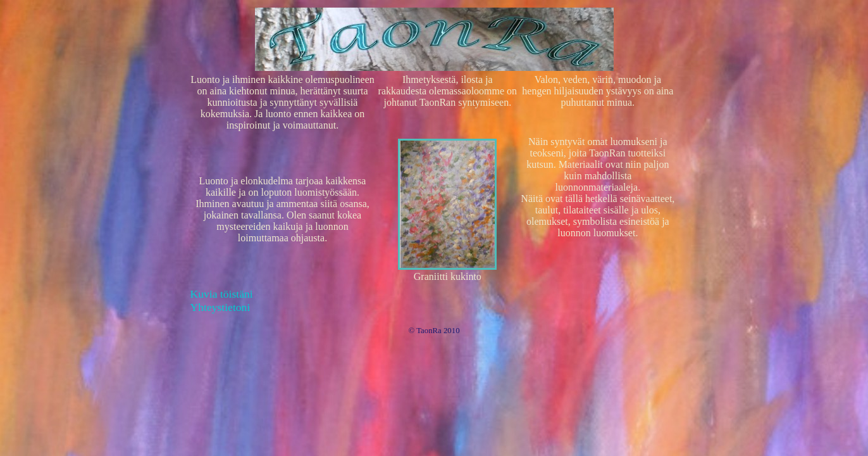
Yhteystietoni (220, 307)
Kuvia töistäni (222, 294)
